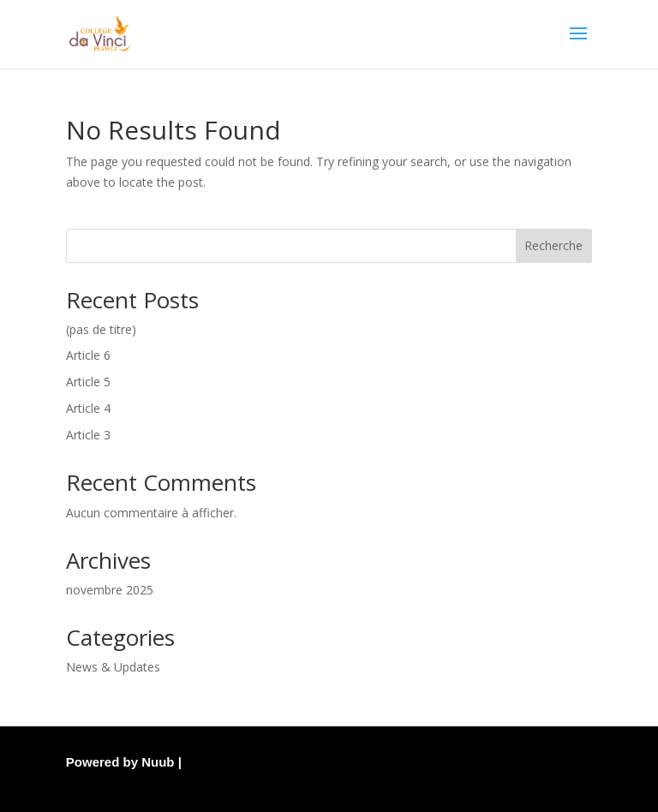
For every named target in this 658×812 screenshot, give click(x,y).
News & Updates (113, 667)
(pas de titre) (101, 329)
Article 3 (88, 435)
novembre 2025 (110, 590)
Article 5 (88, 382)
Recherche (553, 245)
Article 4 (88, 408)
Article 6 (88, 355)
